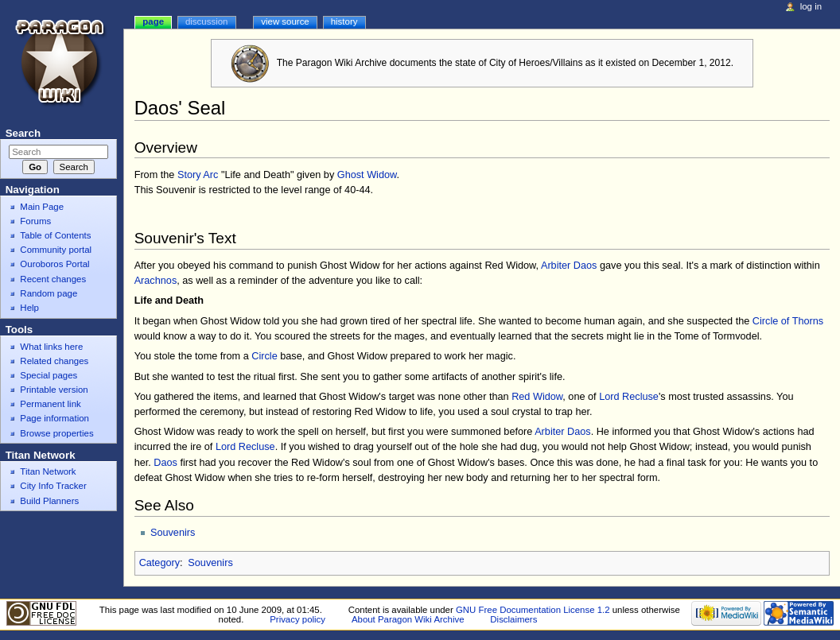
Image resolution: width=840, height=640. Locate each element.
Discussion (206, 21)
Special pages (49, 375)
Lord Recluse (629, 397)
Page (153, 21)
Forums (35, 221)
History (344, 21)
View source (285, 21)
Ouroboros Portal (54, 264)
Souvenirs (173, 533)
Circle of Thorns (788, 321)
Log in (811, 6)
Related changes (54, 361)
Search (23, 133)
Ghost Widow (367, 175)
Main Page (42, 207)
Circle (264, 356)
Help (29, 308)
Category (159, 563)
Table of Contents (55, 235)
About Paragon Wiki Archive (408, 619)
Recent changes (53, 279)
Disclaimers (513, 619)
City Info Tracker (53, 486)
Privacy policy (297, 619)
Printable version (54, 390)
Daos (165, 463)
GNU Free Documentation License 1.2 (533, 610)
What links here (51, 347)
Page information (54, 418)
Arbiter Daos (569, 266)
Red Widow (537, 397)
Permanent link (50, 404)
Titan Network (48, 471)
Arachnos (156, 281)
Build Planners (49, 501)
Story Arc (198, 175)
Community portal (56, 250)
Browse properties (56, 433)
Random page (49, 293)
